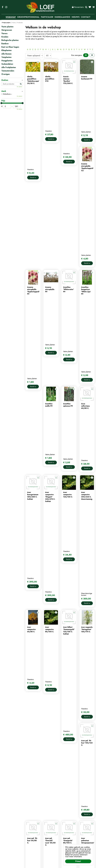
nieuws (28, 840)
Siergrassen (7, 30)
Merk (4, 91)
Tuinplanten (6, 57)
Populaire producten (60, 699)
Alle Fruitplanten (9, 67)
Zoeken (86, 7)
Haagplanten (7, 61)
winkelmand (54, 837)
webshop (29, 833)
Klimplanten (6, 50)
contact (28, 837)
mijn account (54, 830)
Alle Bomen (6, 54)
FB (3, 7)
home (28, 830)
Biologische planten (10, 40)
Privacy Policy (49, 865)
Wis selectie (19, 87)
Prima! (78, 861)
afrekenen (53, 840)
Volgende (77, 693)
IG (6, 7)
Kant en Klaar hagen (10, 47)
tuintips (28, 843)
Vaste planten (7, 27)
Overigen (6, 74)
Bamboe (5, 44)
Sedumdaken (7, 64)
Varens (4, 33)
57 (72, 692)
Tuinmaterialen (8, 71)
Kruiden (5, 37)
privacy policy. (88, 841)
